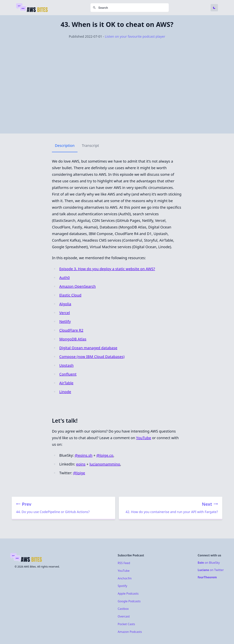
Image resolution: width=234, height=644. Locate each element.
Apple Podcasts (128, 594)
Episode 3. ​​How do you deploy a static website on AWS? (107, 269)
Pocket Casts (126, 624)
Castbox (123, 609)
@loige (79, 473)
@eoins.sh (83, 455)
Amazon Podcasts (130, 632)
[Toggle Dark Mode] (214, 8)
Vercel (65, 313)
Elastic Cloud (70, 295)
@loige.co (105, 455)
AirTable (66, 383)
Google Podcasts (129, 601)
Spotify (122, 586)
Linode (65, 392)
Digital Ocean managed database (88, 348)
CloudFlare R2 (71, 330)
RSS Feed (124, 563)
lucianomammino (105, 464)
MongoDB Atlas (73, 339)
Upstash (66, 365)
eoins (81, 464)
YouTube (144, 438)
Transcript (90, 145)
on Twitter (211, 570)
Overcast (124, 616)
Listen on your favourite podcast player (135, 36)
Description (65, 145)
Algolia (65, 304)
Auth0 (64, 278)
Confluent (68, 374)
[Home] (32, 8)
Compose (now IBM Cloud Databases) (92, 357)
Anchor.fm (125, 578)
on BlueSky (209, 563)
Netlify (65, 321)
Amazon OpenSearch (77, 286)
